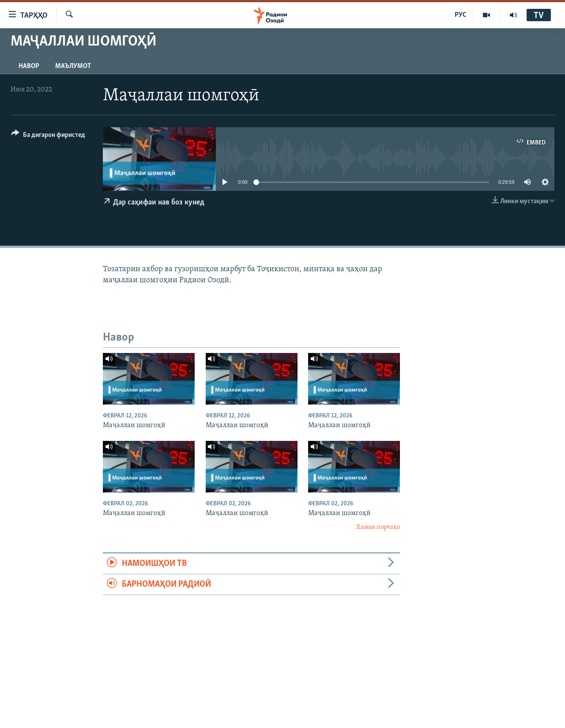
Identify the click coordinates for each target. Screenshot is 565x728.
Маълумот (73, 66)
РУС (461, 15)
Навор (29, 66)
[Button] (48, 136)
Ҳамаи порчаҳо (378, 527)
